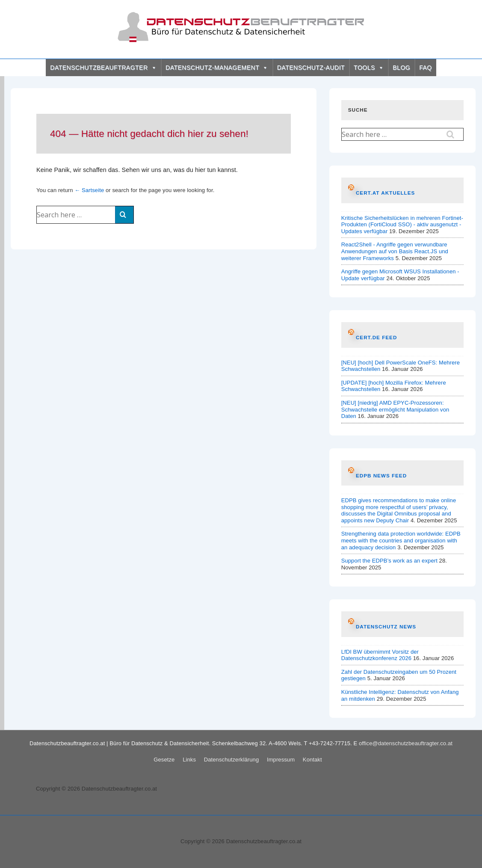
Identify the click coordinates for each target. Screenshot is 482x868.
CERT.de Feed (376, 337)
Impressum (281, 760)
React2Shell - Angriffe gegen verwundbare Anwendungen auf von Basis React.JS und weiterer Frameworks (395, 251)
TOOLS (369, 68)
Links (189, 760)
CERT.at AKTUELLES (385, 193)
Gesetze (164, 760)
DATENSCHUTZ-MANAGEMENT (217, 68)
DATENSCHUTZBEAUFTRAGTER (103, 68)
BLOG (401, 68)
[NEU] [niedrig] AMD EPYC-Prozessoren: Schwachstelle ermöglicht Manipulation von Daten (395, 409)
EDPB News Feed (381, 475)
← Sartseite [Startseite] (89, 190)
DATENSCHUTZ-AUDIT (311, 68)
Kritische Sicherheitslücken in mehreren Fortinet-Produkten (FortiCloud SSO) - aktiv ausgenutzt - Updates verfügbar (402, 225)
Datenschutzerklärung (231, 760)
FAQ (426, 68)
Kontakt (312, 760)
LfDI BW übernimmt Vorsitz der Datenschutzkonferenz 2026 (380, 655)
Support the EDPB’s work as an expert (389, 561)
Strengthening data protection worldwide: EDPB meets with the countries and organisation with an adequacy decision (401, 540)
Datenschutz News (386, 627)
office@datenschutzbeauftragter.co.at (406, 743)
